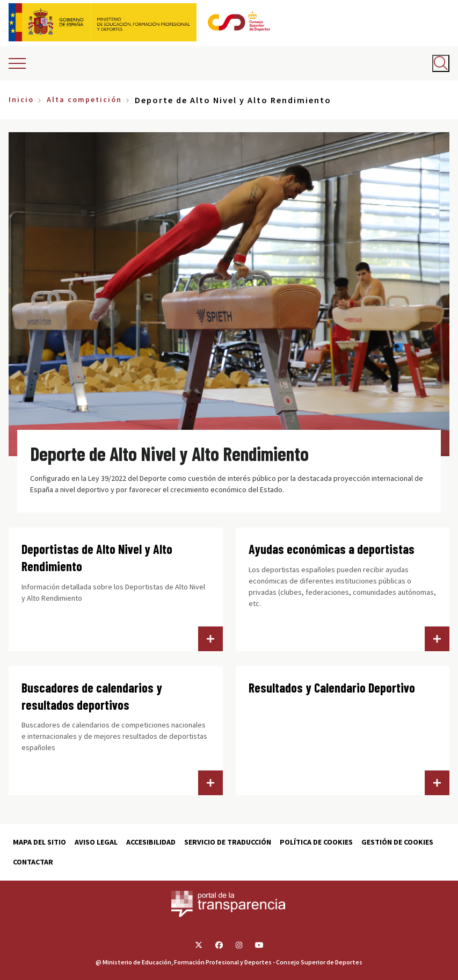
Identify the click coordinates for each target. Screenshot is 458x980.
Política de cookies (316, 842)
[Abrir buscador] (441, 63)
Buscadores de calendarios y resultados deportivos (92, 696)
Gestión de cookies (397, 842)
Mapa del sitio (39, 842)
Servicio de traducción (228, 842)
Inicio (21, 99)
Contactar (33, 862)
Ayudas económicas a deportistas (332, 549)
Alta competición (84, 99)
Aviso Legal (96, 842)
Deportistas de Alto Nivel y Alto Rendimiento (97, 557)
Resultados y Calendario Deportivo (332, 687)
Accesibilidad (151, 842)
